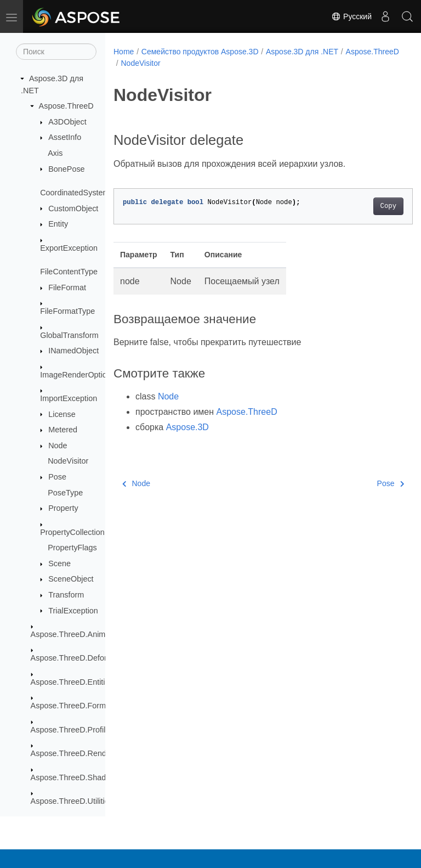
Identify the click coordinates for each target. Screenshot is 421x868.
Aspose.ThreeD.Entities (72, 682)
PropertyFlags (72, 548)
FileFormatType (67, 311)
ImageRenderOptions (78, 375)
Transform (66, 595)
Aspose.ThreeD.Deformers (78, 658)
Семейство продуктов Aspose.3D (200, 52)
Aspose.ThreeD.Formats (74, 706)
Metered (63, 430)
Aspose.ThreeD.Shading (74, 777)
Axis (55, 153)
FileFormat (67, 288)
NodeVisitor (68, 461)
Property (63, 508)
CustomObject (73, 208)
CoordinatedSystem (75, 193)
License (62, 414)
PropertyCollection (72, 532)
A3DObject (67, 122)
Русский (351, 16)
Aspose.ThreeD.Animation (77, 634)
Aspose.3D (187, 427)
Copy (367, 206)
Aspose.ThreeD (66, 106)
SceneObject (71, 579)
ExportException (69, 248)
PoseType (65, 493)
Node (58, 446)
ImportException (69, 398)
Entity (58, 224)
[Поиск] (56, 52)
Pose (57, 477)
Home (124, 52)
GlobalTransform (69, 335)
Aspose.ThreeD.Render (72, 753)
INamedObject (73, 351)
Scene (59, 563)
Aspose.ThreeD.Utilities (72, 801)
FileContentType (69, 272)
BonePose (66, 169)
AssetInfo (65, 137)
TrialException (73, 611)
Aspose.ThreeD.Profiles (72, 730)
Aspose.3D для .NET (302, 52)
